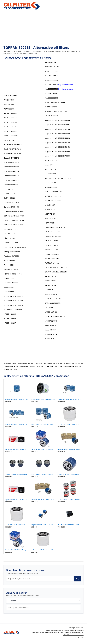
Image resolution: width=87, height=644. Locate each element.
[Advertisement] (44, 28)
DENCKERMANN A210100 (14, 220)
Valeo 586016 (50, 325)
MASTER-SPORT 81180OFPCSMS (58, 178)
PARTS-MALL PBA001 (53, 236)
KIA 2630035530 (51, 93)
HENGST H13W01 (11, 269)
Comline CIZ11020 (11, 202)
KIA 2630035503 (51, 89)
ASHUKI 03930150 (11, 118)
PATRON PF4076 (51, 241)
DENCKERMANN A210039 (14, 216)
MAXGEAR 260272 (52, 183)
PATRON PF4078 (51, 245)
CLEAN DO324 (10, 194)
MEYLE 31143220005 (53, 196)
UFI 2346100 (50, 308)
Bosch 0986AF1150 (12, 180)
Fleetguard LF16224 (12, 252)
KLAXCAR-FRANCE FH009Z (55, 102)
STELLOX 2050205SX (53, 303)
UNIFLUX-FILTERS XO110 (55, 316)
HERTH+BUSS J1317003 (13, 274)
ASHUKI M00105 (11, 131)
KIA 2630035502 (51, 84)
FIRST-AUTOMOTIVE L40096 (15, 247)
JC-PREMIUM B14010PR (13, 301)
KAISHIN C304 (51, 62)
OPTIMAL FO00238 (52, 232)
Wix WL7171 (50, 339)
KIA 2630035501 (51, 80)
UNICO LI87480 (51, 312)
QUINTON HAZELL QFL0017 (56, 272)
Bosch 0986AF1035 (12, 176)
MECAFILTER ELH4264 (54, 191)
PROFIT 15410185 (52, 258)
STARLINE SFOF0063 (53, 299)
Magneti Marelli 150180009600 (57, 120)
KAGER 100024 (10, 314)
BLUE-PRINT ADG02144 (13, 144)
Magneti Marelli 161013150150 (57, 147)
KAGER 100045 (10, 318)
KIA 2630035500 (51, 76)
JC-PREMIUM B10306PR (13, 296)
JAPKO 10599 (9, 292)
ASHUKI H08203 (10, 122)
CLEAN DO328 (10, 198)
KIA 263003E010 (51, 98)
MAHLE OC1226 (51, 160)
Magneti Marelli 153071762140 (57, 129)
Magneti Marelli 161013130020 (57, 138)
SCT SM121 (49, 290)
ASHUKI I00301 (10, 127)
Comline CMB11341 (12, 207)
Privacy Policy (79, 637)
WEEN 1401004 (51, 334)
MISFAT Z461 (50, 214)
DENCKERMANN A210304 (14, 225)
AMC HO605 (9, 100)
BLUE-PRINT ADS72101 (13, 149)
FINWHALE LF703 (11, 243)
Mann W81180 (51, 165)
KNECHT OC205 (51, 107)
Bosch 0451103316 (12, 158)
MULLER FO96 (51, 218)
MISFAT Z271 (50, 209)
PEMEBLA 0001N (52, 250)
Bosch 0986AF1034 (12, 171)
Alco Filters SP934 (11, 95)
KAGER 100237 (10, 323)
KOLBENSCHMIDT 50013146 (56, 111)
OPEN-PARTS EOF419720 (55, 227)
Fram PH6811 (9, 265)
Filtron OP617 (9, 238)
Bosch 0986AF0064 (12, 167)
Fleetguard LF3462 (11, 256)
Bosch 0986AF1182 (12, 185)
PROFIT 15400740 (52, 254)
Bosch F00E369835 (11, 189)
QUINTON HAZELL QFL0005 (56, 267)
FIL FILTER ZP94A (11, 234)
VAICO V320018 (51, 321)
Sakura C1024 (50, 285)
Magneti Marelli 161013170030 (57, 156)
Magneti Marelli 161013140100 (57, 143)
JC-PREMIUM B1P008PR (13, 305)
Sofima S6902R (51, 294)
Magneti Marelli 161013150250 (57, 151)
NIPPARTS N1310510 (53, 223)
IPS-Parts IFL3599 (11, 283)
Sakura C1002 (50, 276)
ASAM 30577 (9, 109)
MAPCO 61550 (51, 169)
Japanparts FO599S (12, 287)
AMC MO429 (9, 104)
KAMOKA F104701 (52, 67)
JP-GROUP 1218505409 (13, 309)
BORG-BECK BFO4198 (13, 153)
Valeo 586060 (50, 330)
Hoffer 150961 (10, 278)
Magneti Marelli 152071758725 (57, 125)
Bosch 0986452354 (12, 162)
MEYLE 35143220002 (53, 200)
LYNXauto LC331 (51, 116)
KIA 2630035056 (51, 71)
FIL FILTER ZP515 (11, 229)
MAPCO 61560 (51, 174)
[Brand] (44, 601)
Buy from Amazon (66, 84)
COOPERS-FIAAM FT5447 (14, 211)
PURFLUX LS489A (52, 263)
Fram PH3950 (9, 260)
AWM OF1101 (9, 140)
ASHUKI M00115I (11, 135)
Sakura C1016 (50, 281)
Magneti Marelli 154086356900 (57, 134)
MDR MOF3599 (51, 187)
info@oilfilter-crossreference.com (73, 635)
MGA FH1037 (50, 205)
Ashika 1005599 (10, 113)
